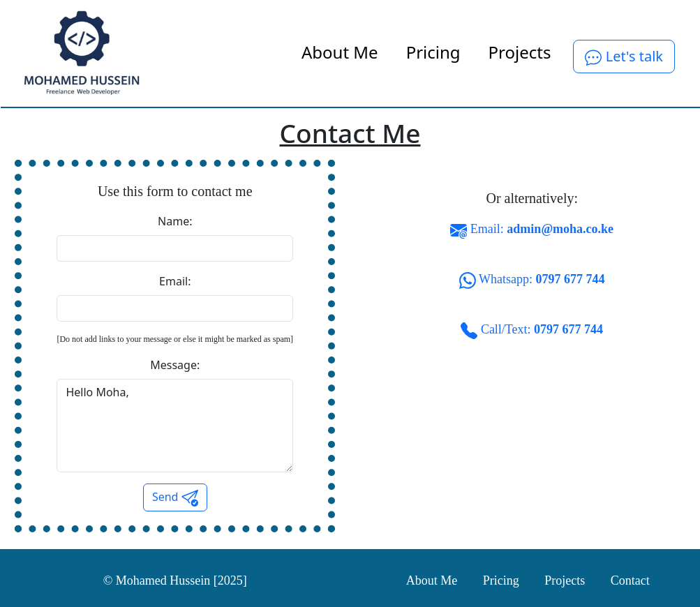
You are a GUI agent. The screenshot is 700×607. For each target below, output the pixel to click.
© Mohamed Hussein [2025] (175, 580)
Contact (630, 580)
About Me (340, 52)
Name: (175, 221)
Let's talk (624, 57)
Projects (520, 52)
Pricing (433, 52)
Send (175, 498)
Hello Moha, (175, 426)
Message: (175, 365)
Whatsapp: (532, 280)
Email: (175, 281)
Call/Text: (532, 331)
